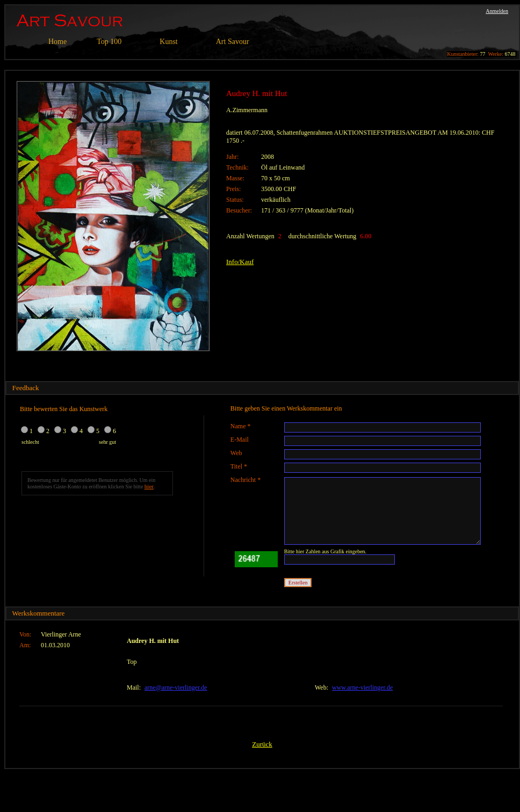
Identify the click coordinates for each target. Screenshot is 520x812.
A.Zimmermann (247, 110)
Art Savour (233, 42)
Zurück (262, 744)
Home (57, 42)
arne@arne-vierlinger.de (176, 687)
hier (149, 486)
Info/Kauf (240, 262)
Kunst (168, 42)
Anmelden (497, 11)
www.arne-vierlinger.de (362, 687)
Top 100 (109, 42)
